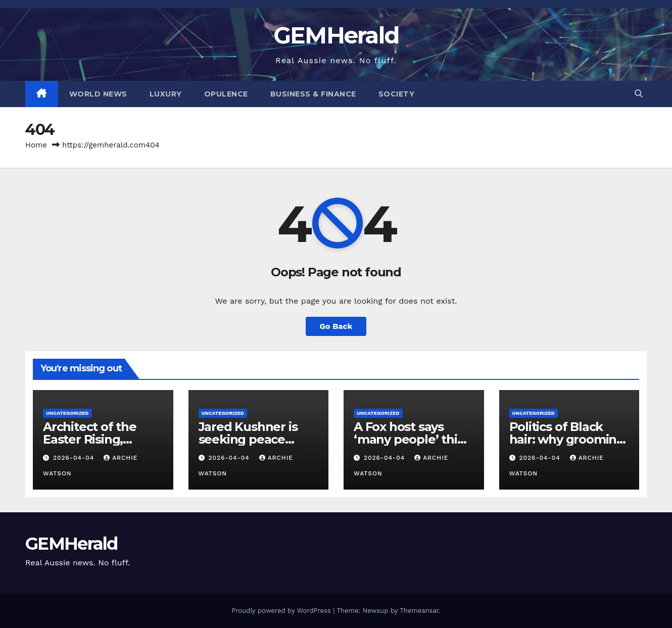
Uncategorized (67, 413)
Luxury (166, 94)
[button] (639, 94)
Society (397, 94)
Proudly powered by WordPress (282, 611)
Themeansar (419, 611)
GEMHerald (336, 35)
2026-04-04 (75, 458)
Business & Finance (313, 94)
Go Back (336, 326)
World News (98, 94)
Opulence (226, 94)
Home (36, 145)
